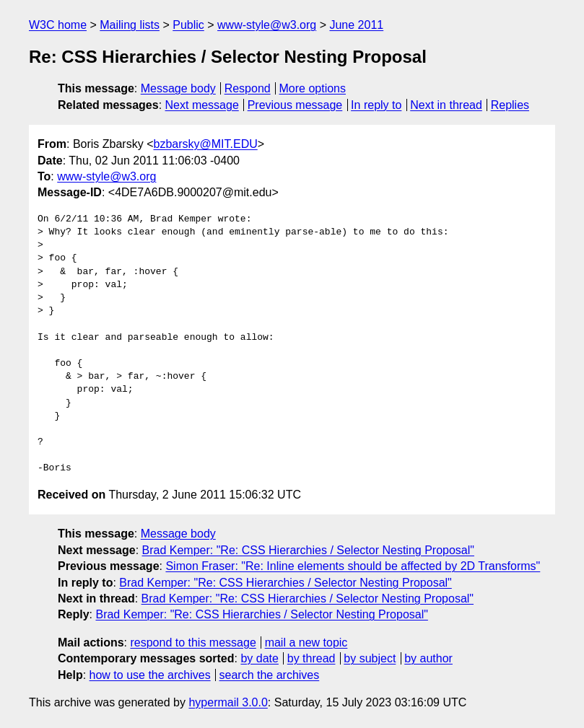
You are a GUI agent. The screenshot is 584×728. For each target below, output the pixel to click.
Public (188, 25)
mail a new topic (306, 643)
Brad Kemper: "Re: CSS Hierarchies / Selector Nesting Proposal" (308, 550)
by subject (370, 658)
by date (259, 658)
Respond (248, 88)
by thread (311, 658)
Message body (178, 88)
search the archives (270, 675)
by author (428, 658)
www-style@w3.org (267, 25)
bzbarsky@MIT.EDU (205, 144)
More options (313, 88)
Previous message (295, 105)
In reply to (376, 105)
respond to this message (193, 643)
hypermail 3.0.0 (228, 702)
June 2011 (356, 25)
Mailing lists (130, 25)
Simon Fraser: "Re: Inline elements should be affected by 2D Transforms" (353, 566)
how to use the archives (150, 675)
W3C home (58, 25)
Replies (510, 105)
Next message (202, 105)
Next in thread (446, 105)
